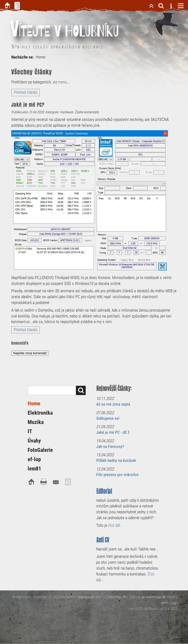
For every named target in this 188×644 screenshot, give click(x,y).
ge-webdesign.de (153, 597)
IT (30, 431)
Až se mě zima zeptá (113, 404)
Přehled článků (26, 92)
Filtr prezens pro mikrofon (117, 475)
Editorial (104, 491)
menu (63, 82)
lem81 (34, 469)
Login (174, 603)
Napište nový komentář (30, 353)
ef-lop (34, 459)
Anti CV (103, 540)
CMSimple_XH (117, 597)
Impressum (86, 597)
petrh (165, 603)
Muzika (36, 422)
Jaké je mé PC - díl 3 (113, 432)
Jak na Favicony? (110, 446)
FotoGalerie (40, 450)
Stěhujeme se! (108, 418)
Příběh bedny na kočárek (116, 460)
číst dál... (116, 525)
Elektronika (40, 413)
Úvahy (34, 441)
